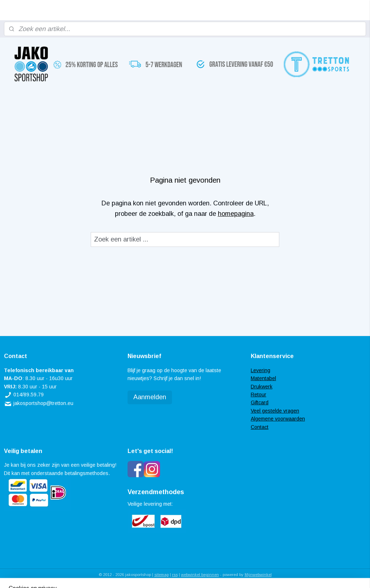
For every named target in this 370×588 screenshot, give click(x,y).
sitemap (162, 575)
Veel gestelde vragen (275, 411)
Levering (261, 370)
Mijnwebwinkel (258, 575)
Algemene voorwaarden (278, 419)
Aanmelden (150, 397)
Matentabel (263, 378)
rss (175, 575)
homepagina (236, 214)
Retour (259, 395)
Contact (260, 427)
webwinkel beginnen (200, 575)
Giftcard (260, 402)
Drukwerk (262, 387)
